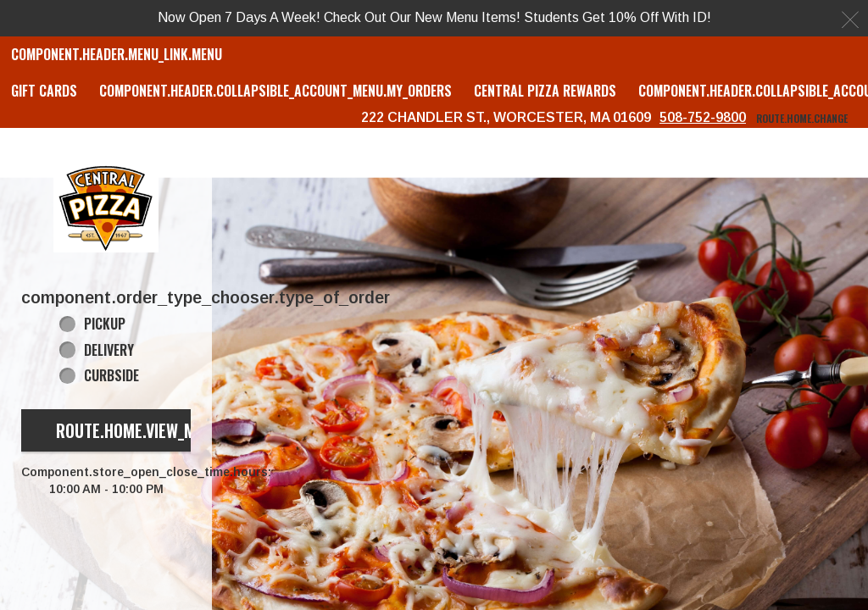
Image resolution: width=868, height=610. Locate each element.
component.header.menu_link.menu (117, 54)
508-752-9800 (703, 117)
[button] (106, 207)
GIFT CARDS (44, 91)
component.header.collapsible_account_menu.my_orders (275, 91)
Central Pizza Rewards (545, 91)
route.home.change (802, 118)
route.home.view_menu (139, 430)
